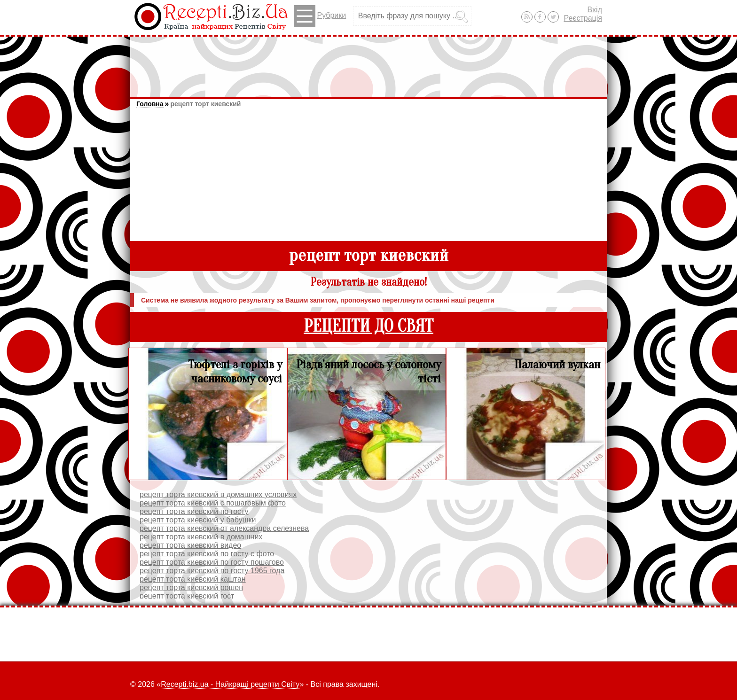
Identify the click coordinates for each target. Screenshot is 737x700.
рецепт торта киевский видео (190, 545)
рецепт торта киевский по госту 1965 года (212, 571)
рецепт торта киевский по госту (194, 511)
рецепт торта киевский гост (187, 596)
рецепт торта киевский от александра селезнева (224, 528)
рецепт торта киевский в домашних (201, 537)
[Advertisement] (368, 62)
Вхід (595, 10)
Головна (150, 104)
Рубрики (320, 16)
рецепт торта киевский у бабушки (198, 520)
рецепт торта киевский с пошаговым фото (213, 503)
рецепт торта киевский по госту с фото (207, 554)
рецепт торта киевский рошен (191, 587)
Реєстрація (583, 18)
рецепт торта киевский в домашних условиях (218, 494)
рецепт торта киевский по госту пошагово (212, 562)
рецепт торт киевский (205, 104)
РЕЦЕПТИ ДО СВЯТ (368, 326)
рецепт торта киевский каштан (193, 579)
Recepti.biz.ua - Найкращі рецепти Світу (230, 684)
